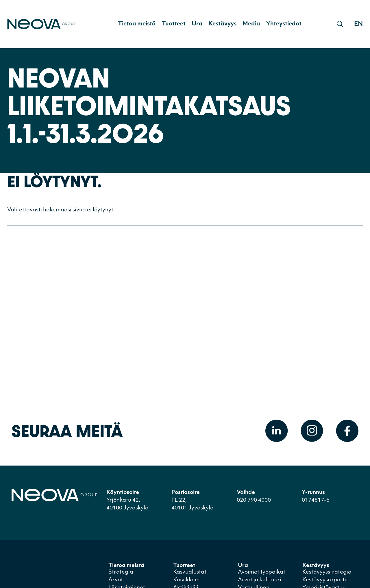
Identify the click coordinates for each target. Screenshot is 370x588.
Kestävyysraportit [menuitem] (325, 580)
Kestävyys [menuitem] (222, 24)
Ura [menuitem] (197, 24)
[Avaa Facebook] (347, 431)
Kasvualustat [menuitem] (190, 572)
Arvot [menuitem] (116, 580)
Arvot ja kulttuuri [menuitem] (260, 580)
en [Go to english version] (358, 24)
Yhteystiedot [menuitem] (284, 24)
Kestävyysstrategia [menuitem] (327, 572)
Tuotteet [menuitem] (174, 24)
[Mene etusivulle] (41, 24)
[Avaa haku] (340, 24)
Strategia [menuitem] (121, 572)
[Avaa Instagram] (312, 431)
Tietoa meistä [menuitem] (137, 24)
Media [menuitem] (251, 24)
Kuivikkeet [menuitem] (187, 580)
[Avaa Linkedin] (277, 431)
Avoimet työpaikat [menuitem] (262, 572)
